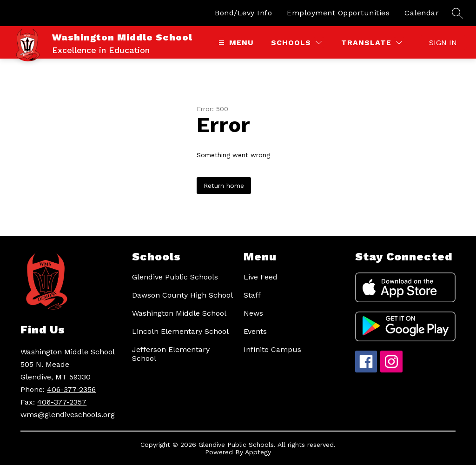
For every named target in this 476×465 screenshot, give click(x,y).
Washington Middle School (179, 313)
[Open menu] (235, 43)
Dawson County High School (182, 295)
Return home (224, 186)
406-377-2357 (62, 402)
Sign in (443, 43)
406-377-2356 (71, 389)
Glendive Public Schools (175, 277)
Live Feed (261, 277)
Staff (252, 295)
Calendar (422, 13)
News (253, 313)
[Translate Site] (372, 43)
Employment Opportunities (338, 13)
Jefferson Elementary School (171, 354)
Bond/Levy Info (243, 13)
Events (255, 331)
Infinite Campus (272, 349)
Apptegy (258, 452)
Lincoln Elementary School (180, 331)
